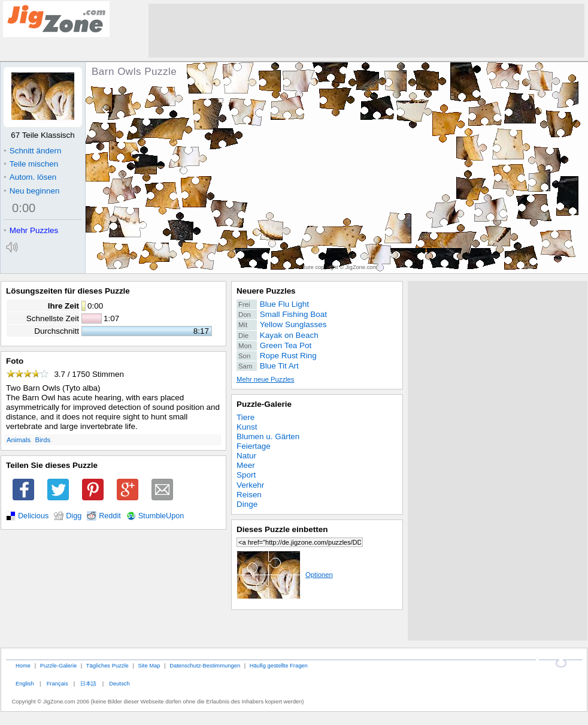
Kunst (247, 427)
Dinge (247, 504)
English (25, 683)
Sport (246, 475)
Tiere (245, 417)
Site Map (149, 665)
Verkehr (250, 485)
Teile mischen (31, 164)
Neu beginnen (31, 191)
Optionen (285, 575)
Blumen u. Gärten (268, 436)
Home (23, 665)
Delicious (33, 516)
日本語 (88, 683)
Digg (74, 516)
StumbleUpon (161, 516)
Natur (246, 456)
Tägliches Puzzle (107, 665)
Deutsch (119, 683)
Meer (246, 465)
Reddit (110, 516)
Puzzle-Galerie (264, 404)
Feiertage (254, 446)
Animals (19, 440)
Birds (43, 440)
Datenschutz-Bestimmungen (205, 665)
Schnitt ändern (32, 151)
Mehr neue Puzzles (265, 379)
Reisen (249, 495)
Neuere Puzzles (266, 291)
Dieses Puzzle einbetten (282, 529)
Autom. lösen (30, 177)
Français (57, 683)
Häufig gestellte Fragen (279, 665)
